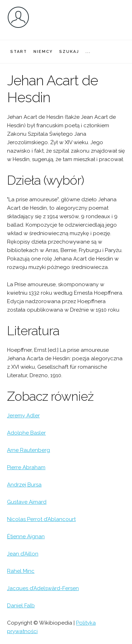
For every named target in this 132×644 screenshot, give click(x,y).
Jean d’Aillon (23, 554)
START (19, 52)
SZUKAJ (69, 52)
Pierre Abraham (26, 467)
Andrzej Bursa (24, 485)
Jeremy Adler (23, 416)
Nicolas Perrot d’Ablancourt (41, 519)
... (88, 52)
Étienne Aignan (26, 536)
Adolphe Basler (26, 433)
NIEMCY (43, 52)
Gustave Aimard (27, 502)
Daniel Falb (21, 606)
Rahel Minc (21, 571)
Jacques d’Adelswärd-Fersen (43, 588)
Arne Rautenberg (29, 450)
